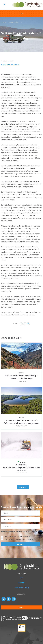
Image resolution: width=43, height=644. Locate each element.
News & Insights (13, 22)
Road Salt (15, 65)
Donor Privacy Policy (21, 588)
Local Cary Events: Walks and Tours (17, 537)
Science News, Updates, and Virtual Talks (20, 539)
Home (4, 22)
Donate (22, 13)
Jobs (21, 578)
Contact (21, 583)
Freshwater (6, 65)
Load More (23, 487)
